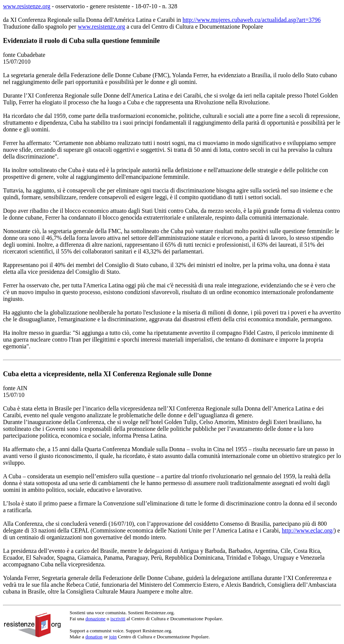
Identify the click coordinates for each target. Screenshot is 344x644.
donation (94, 637)
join (113, 637)
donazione (95, 619)
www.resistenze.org (27, 6)
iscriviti (118, 619)
